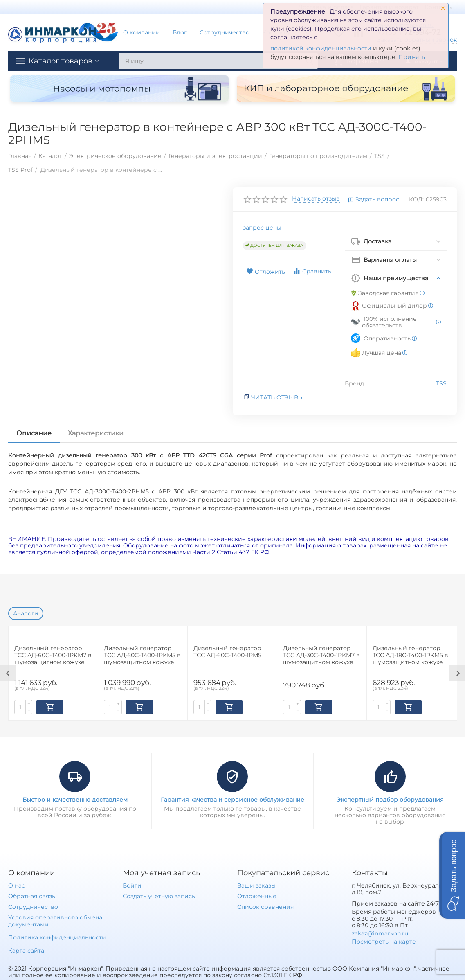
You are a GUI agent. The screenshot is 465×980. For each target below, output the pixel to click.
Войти (132, 885)
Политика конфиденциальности (57, 937)
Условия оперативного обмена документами (55, 920)
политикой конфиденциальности (321, 48)
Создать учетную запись (159, 895)
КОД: (416, 199)
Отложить (266, 272)
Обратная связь (32, 895)
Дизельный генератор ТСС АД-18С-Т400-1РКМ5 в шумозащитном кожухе (410, 655)
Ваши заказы (256, 885)
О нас (17, 885)
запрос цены (262, 228)
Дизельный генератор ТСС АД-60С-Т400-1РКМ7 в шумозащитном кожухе (53, 655)
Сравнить (312, 271)
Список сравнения (265, 906)
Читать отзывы (277, 397)
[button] (452, 875)
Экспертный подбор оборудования (390, 799)
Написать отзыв (316, 199)
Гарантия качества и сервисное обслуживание (232, 799)
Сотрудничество (225, 32)
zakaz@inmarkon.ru (380, 933)
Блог (180, 32)
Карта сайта (26, 950)
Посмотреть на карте (384, 941)
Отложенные (257, 895)
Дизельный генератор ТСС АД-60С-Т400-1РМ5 (227, 652)
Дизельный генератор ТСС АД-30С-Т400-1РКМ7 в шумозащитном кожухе (321, 655)
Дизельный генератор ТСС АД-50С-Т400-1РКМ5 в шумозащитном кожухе (142, 655)
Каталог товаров (61, 61)
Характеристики (96, 433)
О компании (142, 32)
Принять (411, 57)
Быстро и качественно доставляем (75, 799)
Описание (34, 433)
